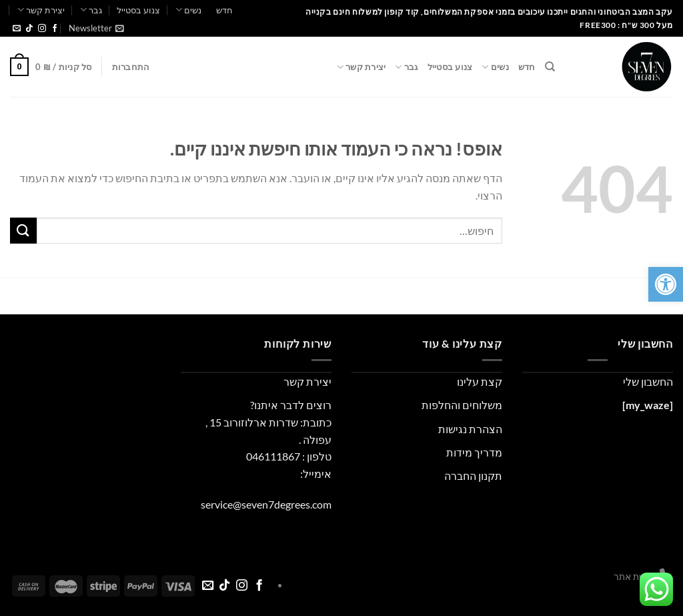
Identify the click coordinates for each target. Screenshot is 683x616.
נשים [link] (188, 10)
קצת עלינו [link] (480, 381)
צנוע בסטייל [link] (138, 10)
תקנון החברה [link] (473, 476)
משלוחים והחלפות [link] (462, 405)
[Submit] (23, 231)
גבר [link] (91, 10)
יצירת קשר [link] (41, 10)
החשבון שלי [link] (648, 381)
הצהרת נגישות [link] (470, 429)
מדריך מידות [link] (474, 452)
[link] (666, 284)
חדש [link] (224, 10)
